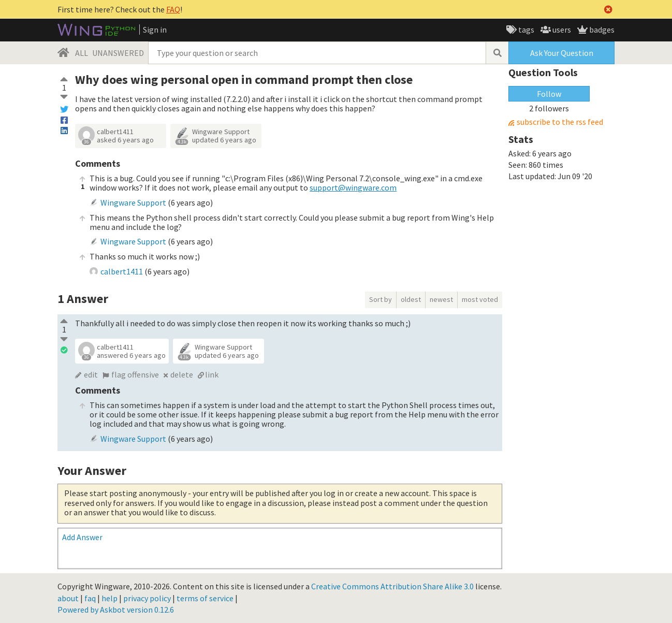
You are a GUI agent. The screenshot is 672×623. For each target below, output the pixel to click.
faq (90, 598)
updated (224, 140)
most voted (480, 299)
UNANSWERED (118, 53)
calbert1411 (115, 132)
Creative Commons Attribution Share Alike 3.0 (392, 586)
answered (131, 355)
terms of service (205, 598)
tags (525, 30)
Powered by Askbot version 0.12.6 (116, 610)
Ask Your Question (562, 53)
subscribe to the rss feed (560, 122)
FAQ (173, 9)
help (109, 598)
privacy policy (147, 598)
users (561, 30)
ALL (82, 53)
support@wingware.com (353, 187)
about (68, 598)
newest (441, 299)
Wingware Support (221, 132)
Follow (549, 94)
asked (125, 140)
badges (601, 30)
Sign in (155, 30)
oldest (411, 299)
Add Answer (82, 537)
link (212, 374)
